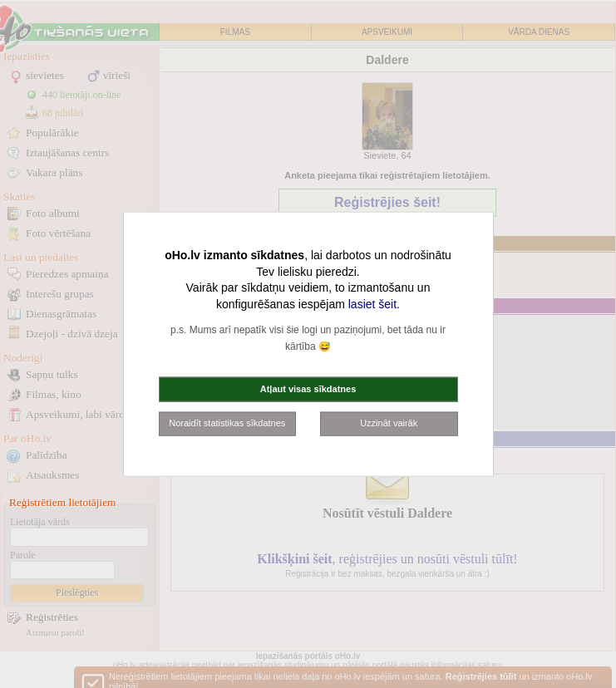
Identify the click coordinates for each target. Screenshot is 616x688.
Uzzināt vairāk (389, 423)
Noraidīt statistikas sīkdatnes (227, 423)
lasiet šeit (372, 303)
